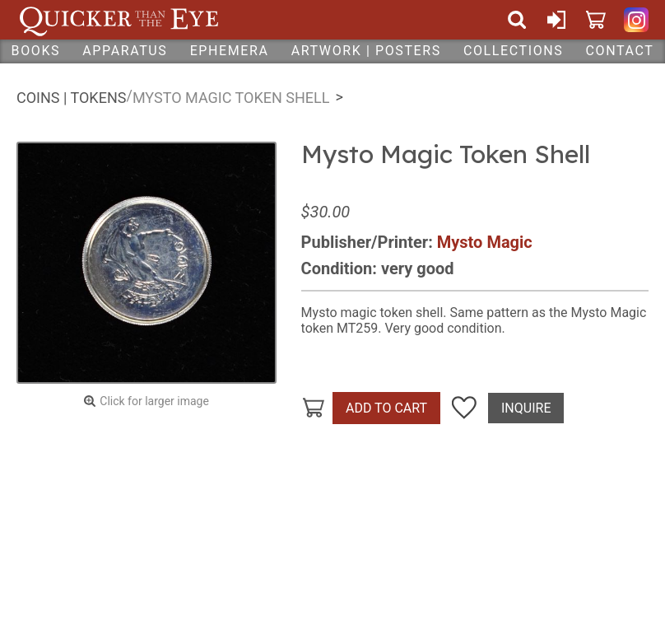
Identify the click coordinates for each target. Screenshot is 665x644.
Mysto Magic (485, 242)
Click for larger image (154, 401)
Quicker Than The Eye (119, 20)
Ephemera (230, 51)
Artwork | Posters (366, 51)
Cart (596, 20)
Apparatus (125, 51)
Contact (620, 51)
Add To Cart (386, 408)
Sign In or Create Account (556, 20)
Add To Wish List (464, 408)
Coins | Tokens (71, 98)
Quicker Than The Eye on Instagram (636, 20)
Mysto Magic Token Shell (231, 98)
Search (517, 20)
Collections (513, 51)
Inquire (526, 408)
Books (36, 51)
